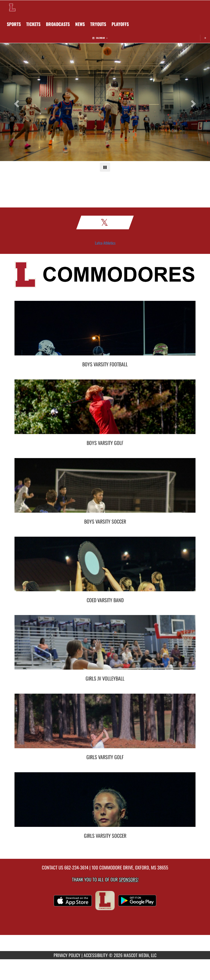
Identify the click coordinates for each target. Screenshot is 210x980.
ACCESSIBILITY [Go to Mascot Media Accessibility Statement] (96, 955)
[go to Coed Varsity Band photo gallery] (105, 568)
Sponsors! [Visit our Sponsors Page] (129, 879)
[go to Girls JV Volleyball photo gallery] (105, 646)
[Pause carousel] (105, 167)
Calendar (100, 38)
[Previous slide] (16, 102)
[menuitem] (33, 24)
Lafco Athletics (105, 243)
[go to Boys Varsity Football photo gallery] (105, 332)
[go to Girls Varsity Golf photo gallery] (105, 725)
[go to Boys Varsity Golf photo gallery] (105, 411)
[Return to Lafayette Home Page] (12, 7)
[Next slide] (194, 102)
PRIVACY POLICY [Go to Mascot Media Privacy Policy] (67, 955)
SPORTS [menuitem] (14, 24)
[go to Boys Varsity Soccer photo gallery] (105, 489)
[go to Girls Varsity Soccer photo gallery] (105, 804)
